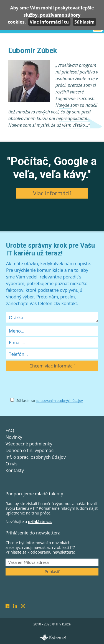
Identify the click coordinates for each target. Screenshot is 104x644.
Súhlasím (84, 22)
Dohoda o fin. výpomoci (30, 450)
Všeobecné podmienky (29, 444)
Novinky (14, 437)
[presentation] (48, 386)
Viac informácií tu (49, 22)
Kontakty (15, 470)
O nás (12, 464)
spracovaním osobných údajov (59, 401)
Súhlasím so (50, 401)
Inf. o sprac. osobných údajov (36, 457)
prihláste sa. (40, 522)
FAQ (10, 430)
